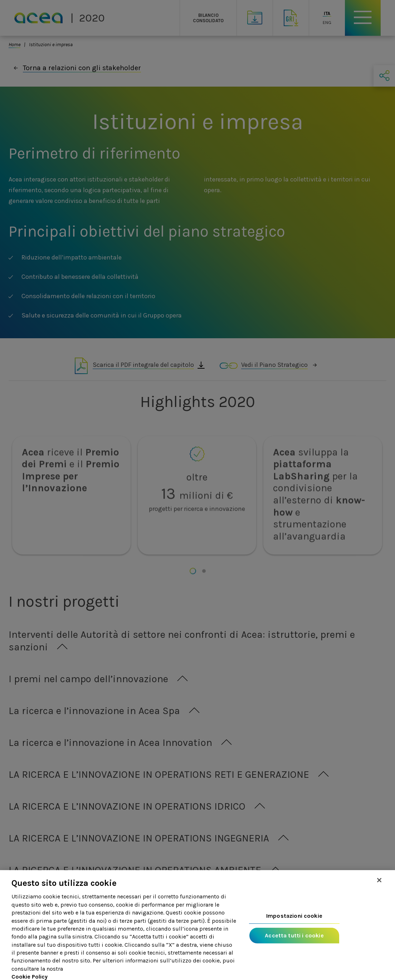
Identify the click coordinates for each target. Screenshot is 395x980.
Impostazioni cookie (294, 923)
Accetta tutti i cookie (294, 943)
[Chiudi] (379, 887)
